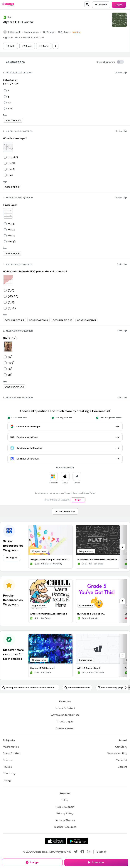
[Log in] (119, 5)
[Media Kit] (121, 760)
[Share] (27, 46)
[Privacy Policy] (65, 813)
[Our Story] (121, 747)
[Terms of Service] (65, 820)
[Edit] (11, 46)
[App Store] (55, 841)
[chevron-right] (122, 547)
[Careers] (122, 767)
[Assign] (32, 862)
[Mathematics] (11, 747)
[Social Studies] (11, 753)
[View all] (12, 558)
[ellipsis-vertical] (55, 46)
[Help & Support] (65, 807)
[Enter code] (101, 5)
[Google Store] (78, 841)
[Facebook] (82, 852)
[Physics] (7, 767)
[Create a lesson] (65, 728)
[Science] (8, 760)
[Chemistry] (9, 773)
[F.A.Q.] (65, 800)
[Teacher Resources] (65, 827)
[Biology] (7, 780)
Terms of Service (72, 493)
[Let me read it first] (65, 511)
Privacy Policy (89, 493)
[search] (87, 4)
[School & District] (65, 708)
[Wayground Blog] (117, 753)
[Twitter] (76, 852)
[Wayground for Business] (65, 715)
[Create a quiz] (65, 722)
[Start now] (96, 862)
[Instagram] (89, 852)
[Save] (44, 46)
